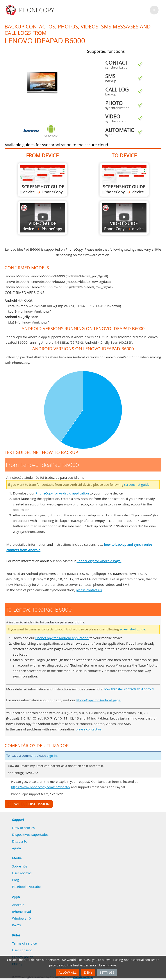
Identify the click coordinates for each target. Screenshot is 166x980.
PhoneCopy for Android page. (99, 561)
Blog (15, 880)
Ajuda (16, 848)
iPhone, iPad (21, 911)
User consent (22, 950)
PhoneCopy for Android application (62, 493)
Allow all (68, 972)
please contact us (89, 590)
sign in (52, 756)
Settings (107, 972)
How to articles (23, 828)
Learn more (108, 965)
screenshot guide (137, 485)
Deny (88, 972)
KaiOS (17, 925)
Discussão (20, 841)
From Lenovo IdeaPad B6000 (43, 180)
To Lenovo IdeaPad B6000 (124, 180)
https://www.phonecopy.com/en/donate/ (41, 787)
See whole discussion (29, 804)
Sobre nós (20, 866)
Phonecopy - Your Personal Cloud (30, 10)
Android (18, 905)
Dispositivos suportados (30, 834)
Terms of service (24, 943)
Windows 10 (21, 918)
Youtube (34, 887)
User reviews (22, 873)
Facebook (19, 887)
